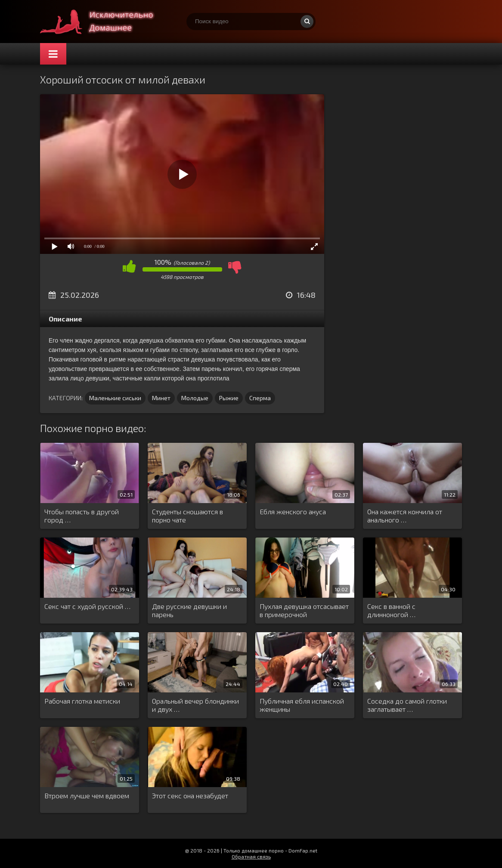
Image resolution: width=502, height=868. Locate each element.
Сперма (260, 398)
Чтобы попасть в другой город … (82, 516)
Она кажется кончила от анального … (405, 516)
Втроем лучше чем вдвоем (87, 795)
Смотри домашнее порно (105, 22)
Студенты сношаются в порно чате (187, 516)
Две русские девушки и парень (189, 610)
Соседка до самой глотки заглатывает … (407, 705)
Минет (161, 398)
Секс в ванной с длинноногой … (391, 610)
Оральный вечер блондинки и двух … (195, 705)
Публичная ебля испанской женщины (302, 705)
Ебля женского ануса (293, 511)
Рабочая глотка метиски (82, 701)
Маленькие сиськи (115, 398)
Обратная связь (251, 856)
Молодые (195, 398)
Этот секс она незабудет (190, 795)
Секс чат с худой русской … (87, 606)
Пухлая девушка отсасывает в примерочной (304, 610)
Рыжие (229, 398)
